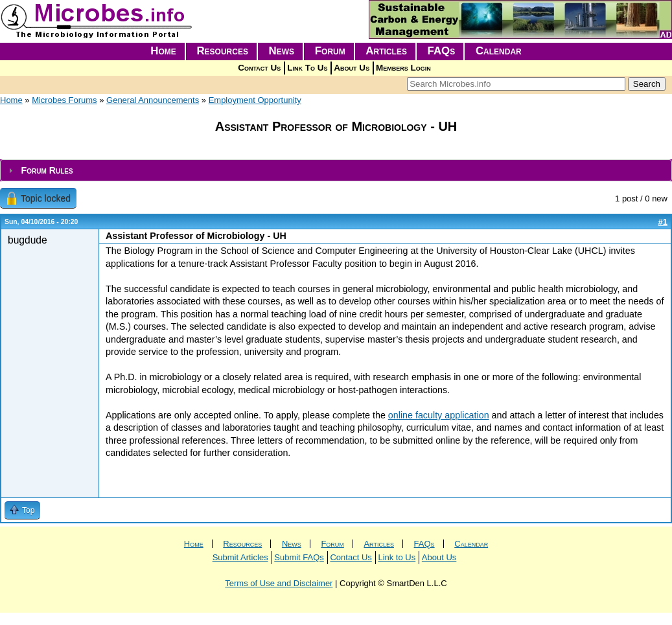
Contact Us (259, 68)
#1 (663, 222)
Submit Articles (240, 557)
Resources (222, 51)
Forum (330, 51)
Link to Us (397, 557)
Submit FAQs (299, 557)
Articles (386, 51)
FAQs (442, 51)
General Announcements (153, 100)
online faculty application (439, 415)
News (282, 51)
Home (163, 51)
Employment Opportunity (255, 100)
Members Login (403, 68)
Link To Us (307, 68)
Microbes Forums (64, 100)
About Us (352, 68)
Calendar (499, 51)
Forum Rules (47, 170)
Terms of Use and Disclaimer (279, 583)
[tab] (336, 171)
